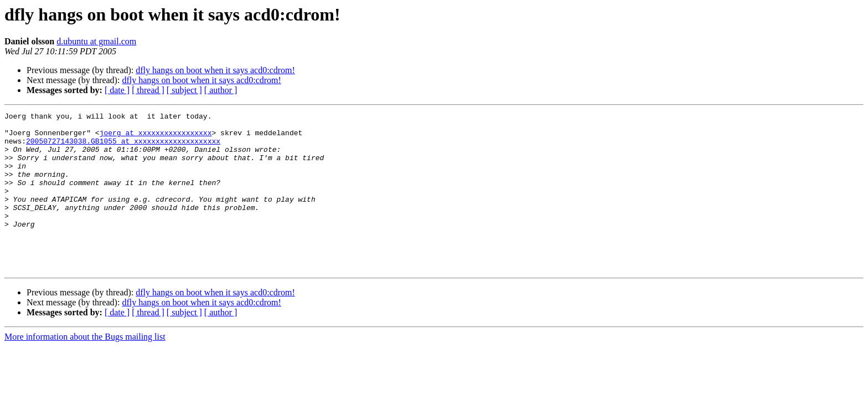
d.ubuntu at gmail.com (96, 41)
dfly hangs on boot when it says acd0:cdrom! (215, 70)
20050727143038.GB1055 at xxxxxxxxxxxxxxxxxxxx (123, 147)
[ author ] (221, 90)
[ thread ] (148, 90)
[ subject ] (184, 90)
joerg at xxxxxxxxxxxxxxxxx (156, 137)
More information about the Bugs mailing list (85, 368)
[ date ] (117, 90)
